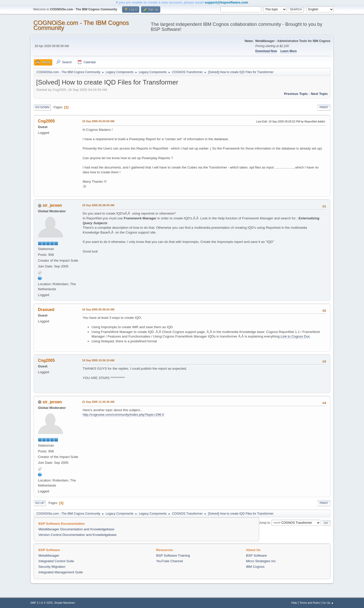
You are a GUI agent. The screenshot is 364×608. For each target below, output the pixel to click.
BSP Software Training (173, 555)
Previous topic (296, 94)
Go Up (40, 503)
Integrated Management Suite (61, 572)
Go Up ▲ (328, 603)
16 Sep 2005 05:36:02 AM (98, 309)
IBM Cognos (255, 567)
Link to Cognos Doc (295, 336)
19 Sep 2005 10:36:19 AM (98, 360)
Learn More (289, 51)
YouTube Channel (170, 561)
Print (324, 107)
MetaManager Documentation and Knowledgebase (76, 529)
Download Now (266, 51)
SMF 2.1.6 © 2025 (41, 603)
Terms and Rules (310, 603)
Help (294, 603)
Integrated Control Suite (56, 561)
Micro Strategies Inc (261, 561)
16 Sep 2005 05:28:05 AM (98, 205)
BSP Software (256, 555)
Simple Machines (64, 603)
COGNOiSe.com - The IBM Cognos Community (81, 25)
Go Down (42, 107)
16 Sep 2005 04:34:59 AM (98, 121)
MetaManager (49, 555)
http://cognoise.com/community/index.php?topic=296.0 (123, 415)
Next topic (319, 94)
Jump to (265, 523)
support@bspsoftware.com (226, 2)
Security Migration (52, 567)
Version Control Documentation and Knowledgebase (77, 535)
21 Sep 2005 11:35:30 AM (98, 402)
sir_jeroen (52, 205)
